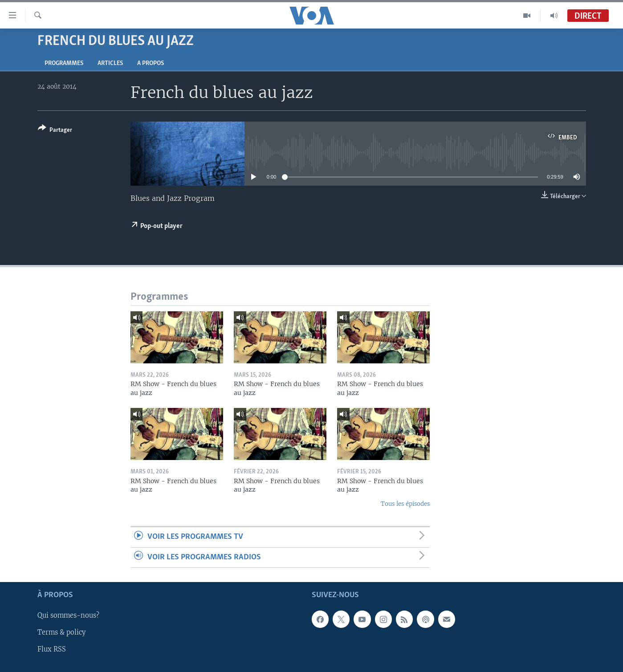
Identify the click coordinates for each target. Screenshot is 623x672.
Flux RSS (52, 649)
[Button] (55, 131)
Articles (110, 63)
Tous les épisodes (405, 504)
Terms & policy (61, 632)
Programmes (64, 63)
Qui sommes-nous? (68, 615)
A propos (151, 63)
